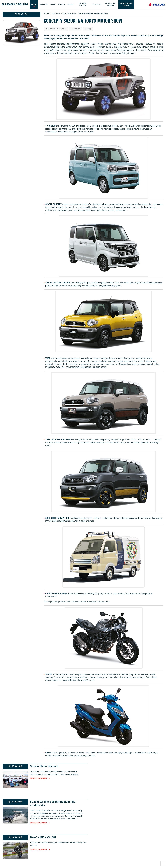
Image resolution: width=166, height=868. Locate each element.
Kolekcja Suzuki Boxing (126, 4)
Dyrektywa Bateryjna (135, 858)
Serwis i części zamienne (111, 4)
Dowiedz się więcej (37, 778)
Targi (89, 29)
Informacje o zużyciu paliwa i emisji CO (82, 858)
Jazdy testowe (94, 851)
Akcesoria (58, 858)
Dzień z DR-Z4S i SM (41, 802)
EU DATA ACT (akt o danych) (113, 858)
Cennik (53, 4)
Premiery (77, 29)
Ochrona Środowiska (11, 858)
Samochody (43, 4)
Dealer (34, 4)
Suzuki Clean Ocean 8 (42, 766)
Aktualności (97, 4)
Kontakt (71, 4)
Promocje (61, 4)
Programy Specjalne (83, 4)
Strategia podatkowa (156, 858)
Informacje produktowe (57, 29)
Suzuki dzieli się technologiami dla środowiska (133, 768)
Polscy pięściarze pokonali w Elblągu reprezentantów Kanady (134, 804)
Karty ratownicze (83, 861)
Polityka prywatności (31, 858)
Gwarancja (47, 858)
